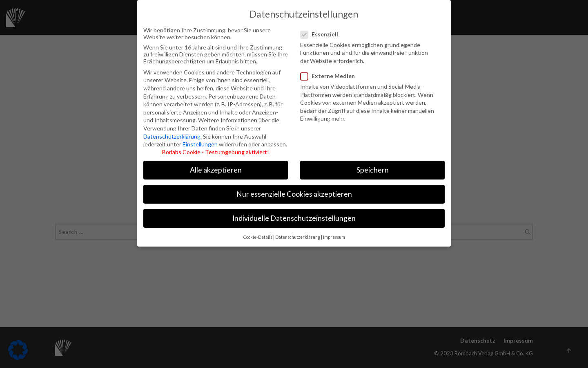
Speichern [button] (373, 164)
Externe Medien (328, 70)
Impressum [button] (334, 231)
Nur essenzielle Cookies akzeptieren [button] (294, 188)
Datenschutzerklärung (172, 130)
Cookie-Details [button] (258, 231)
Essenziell (323, 28)
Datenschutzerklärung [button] (298, 231)
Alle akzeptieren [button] (216, 164)
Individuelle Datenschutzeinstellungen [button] (294, 212)
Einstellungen (200, 138)
